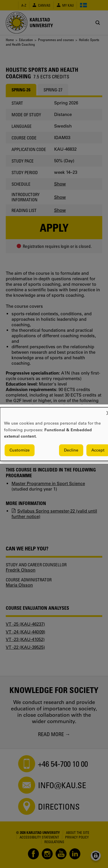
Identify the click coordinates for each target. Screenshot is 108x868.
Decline (71, 450)
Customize (20, 450)
